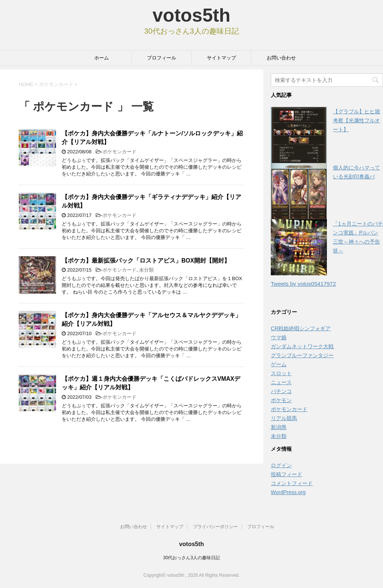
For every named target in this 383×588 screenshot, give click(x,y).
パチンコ (281, 391)
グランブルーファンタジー (302, 355)
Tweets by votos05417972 (303, 284)
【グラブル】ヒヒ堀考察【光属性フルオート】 (356, 120)
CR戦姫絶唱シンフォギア (301, 328)
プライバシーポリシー (215, 527)
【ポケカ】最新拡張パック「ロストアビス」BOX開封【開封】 (146, 261)
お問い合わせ (281, 58)
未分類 (146, 270)
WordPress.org (288, 492)
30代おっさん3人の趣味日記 (191, 558)
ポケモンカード (120, 152)
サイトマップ (221, 58)
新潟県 (279, 427)
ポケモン (281, 400)
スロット (281, 373)
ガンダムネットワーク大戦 (302, 346)
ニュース (281, 382)
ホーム (102, 58)
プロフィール (162, 58)
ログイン (281, 465)
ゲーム (279, 364)
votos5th (191, 15)
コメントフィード (292, 483)
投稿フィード (287, 474)
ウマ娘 (279, 337)
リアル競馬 (284, 418)
